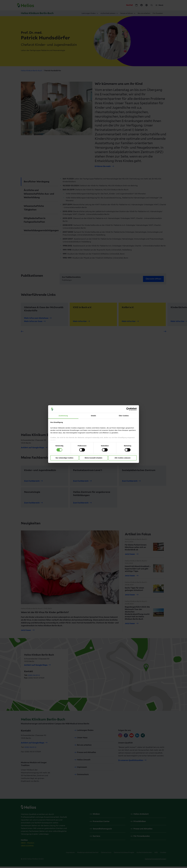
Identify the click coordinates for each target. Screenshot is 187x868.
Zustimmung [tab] (63, 416)
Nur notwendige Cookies (64, 458)
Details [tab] (94, 416)
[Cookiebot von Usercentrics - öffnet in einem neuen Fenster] (128, 409)
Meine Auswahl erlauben (93, 458)
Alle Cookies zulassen (123, 458)
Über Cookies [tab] (124, 416)
